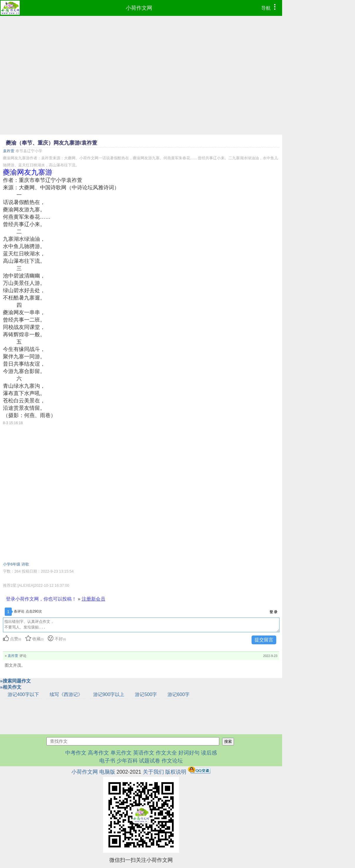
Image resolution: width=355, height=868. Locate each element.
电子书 (108, 761)
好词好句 (189, 753)
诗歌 (25, 564)
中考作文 (76, 753)
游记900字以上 (109, 694)
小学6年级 (12, 564)
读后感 (209, 753)
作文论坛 (172, 761)
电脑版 (107, 772)
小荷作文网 (139, 8)
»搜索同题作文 (15, 681)
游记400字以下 (23, 694)
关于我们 (153, 772)
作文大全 (166, 753)
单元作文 (121, 753)
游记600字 (179, 694)
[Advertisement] (141, 60)
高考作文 (98, 753)
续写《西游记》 (66, 694)
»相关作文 (11, 687)
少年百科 (127, 761)
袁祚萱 (9, 151)
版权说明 (176, 772)
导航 (270, 7)
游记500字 (146, 694)
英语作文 (144, 753)
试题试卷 (150, 761)
